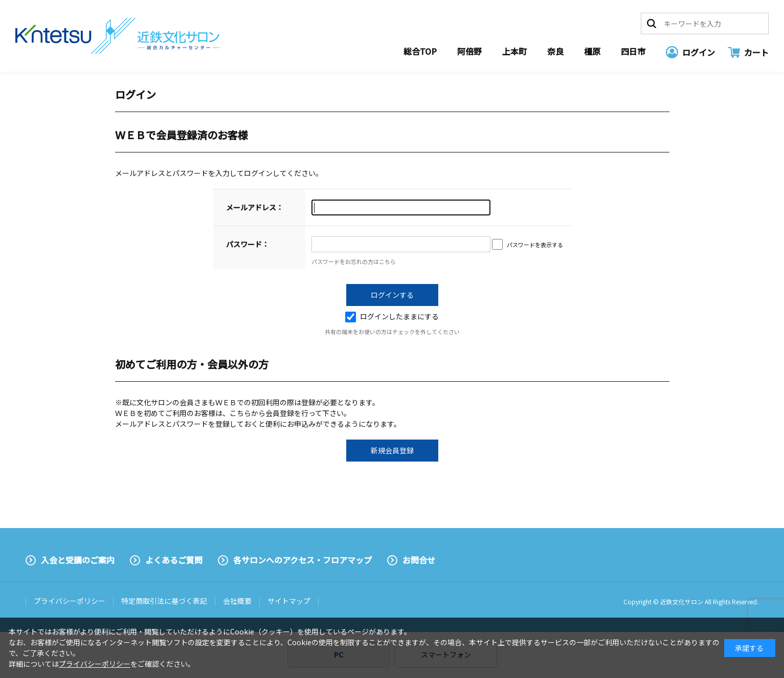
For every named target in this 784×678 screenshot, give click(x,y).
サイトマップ (289, 601)
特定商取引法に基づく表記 (164, 601)
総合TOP (420, 51)
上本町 (514, 51)
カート (756, 52)
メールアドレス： (255, 207)
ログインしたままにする (392, 316)
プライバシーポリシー (70, 601)
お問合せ (419, 560)
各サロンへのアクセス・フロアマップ (303, 560)
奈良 (555, 51)
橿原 (592, 51)
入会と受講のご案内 (78, 560)
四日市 (633, 51)
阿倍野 (469, 51)
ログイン (699, 52)
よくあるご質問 (174, 560)
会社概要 (237, 601)
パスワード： (248, 244)
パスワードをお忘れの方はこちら (354, 261)
